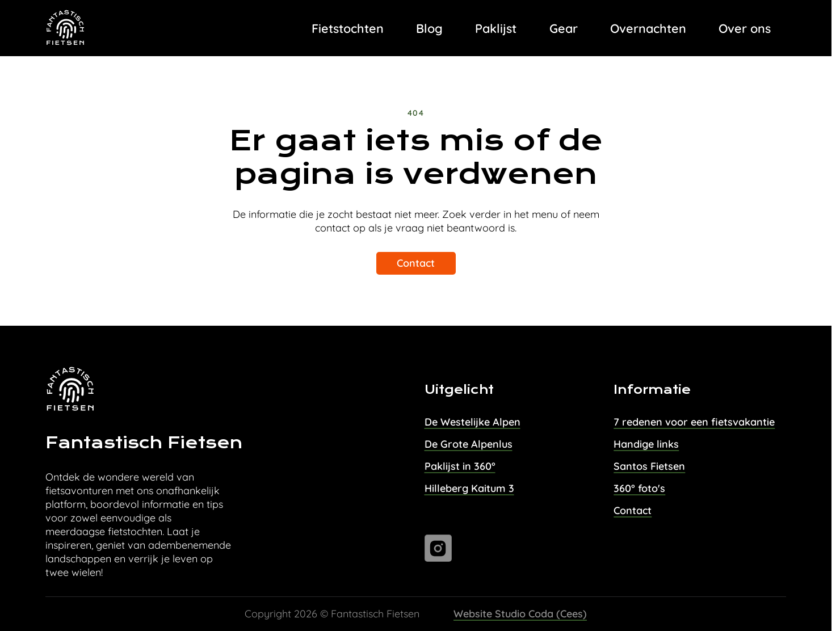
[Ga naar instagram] (438, 548)
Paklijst (496, 28)
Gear (564, 28)
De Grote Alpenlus (469, 444)
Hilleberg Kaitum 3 (469, 488)
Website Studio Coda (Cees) (520, 614)
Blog (429, 28)
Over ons (745, 28)
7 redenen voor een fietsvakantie (694, 422)
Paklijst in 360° (460, 466)
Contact (416, 263)
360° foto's (639, 488)
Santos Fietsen (649, 466)
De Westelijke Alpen (472, 422)
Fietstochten (348, 28)
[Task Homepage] (66, 28)
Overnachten (648, 28)
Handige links (646, 444)
